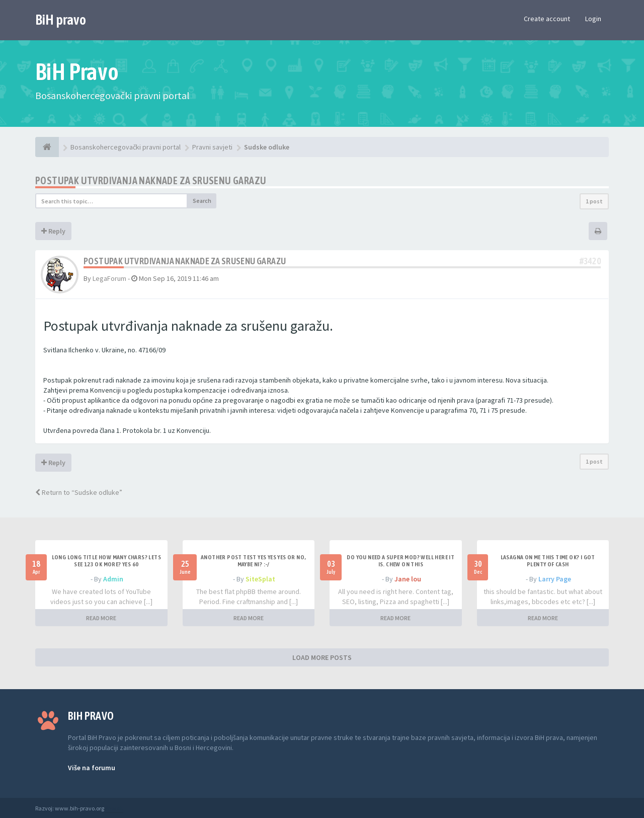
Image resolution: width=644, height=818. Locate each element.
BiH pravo (61, 20)
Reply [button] (53, 231)
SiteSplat (260, 579)
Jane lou (408, 579)
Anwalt (114, 808)
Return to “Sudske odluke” (79, 492)
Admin (113, 579)
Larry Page (555, 579)
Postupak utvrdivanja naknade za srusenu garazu (151, 180)
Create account (547, 19)
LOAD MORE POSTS (322, 657)
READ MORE (101, 618)
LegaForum (109, 278)
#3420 (590, 261)
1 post (594, 201)
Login (593, 19)
